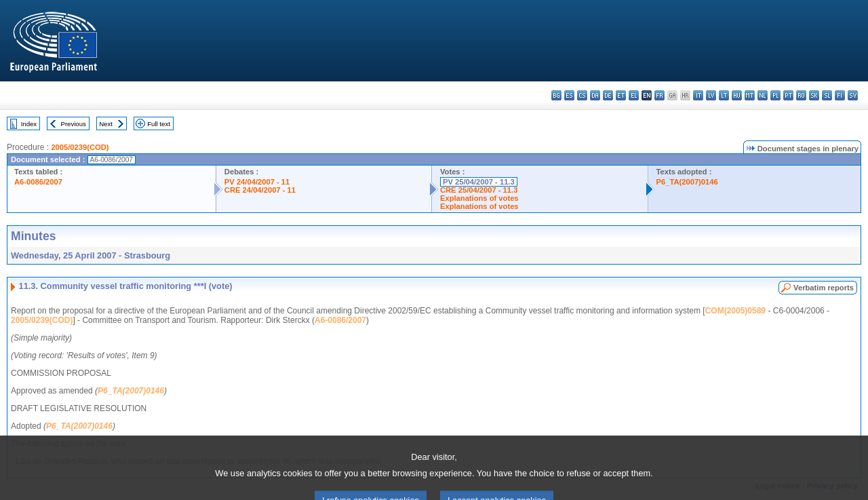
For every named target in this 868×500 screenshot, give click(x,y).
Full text (159, 124)
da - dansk (595, 95)
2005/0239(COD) (80, 147)
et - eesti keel (621, 95)
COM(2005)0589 (735, 311)
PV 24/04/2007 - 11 (257, 182)
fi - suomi (840, 95)
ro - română (801, 95)
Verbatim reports (824, 288)
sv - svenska (853, 95)
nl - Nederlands (763, 95)
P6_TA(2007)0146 (687, 182)
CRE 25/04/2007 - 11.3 (479, 190)
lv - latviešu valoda (711, 95)
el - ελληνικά (634, 95)
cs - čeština (582, 95)
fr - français (659, 95)
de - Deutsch (608, 95)
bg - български (556, 95)
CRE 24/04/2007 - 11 (260, 190)
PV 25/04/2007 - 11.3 (479, 182)
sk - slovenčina (814, 95)
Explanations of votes (479, 198)
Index (29, 124)
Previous (74, 124)
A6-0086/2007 (38, 182)
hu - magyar (737, 95)
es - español (569, 95)
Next (106, 124)
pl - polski (775, 95)
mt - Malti (750, 95)
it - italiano (698, 95)
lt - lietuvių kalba (724, 95)
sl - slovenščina (827, 95)
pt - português (788, 95)
